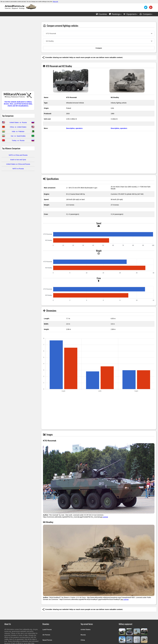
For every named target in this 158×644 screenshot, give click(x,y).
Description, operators (74, 128)
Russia (83, 635)
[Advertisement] (18, 55)
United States (86, 630)
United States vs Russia (18, 122)
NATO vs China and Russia (18, 155)
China (83, 640)
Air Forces (46, 635)
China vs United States (18, 127)
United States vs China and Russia (18, 164)
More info (56, 2)
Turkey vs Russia (18, 140)
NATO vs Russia (18, 169)
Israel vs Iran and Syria (18, 160)
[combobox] (99, 34)
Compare (99, 48)
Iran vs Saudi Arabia (18, 136)
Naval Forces (47, 640)
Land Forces (47, 630)
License (105, 517)
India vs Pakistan (18, 131)
